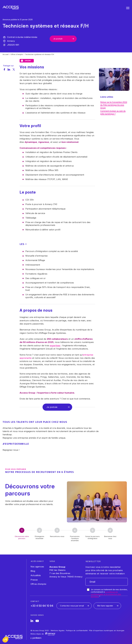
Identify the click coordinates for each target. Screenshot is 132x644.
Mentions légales (58, 631)
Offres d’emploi (38, 584)
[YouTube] (37, 621)
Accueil (6, 54)
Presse (34, 580)
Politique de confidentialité (77, 631)
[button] (5, 640)
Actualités (36, 575)
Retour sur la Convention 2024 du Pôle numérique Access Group (114, 105)
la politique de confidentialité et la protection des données (106, 594)
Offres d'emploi (17, 54)
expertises (55, 346)
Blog (33, 571)
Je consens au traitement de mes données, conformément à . (109, 593)
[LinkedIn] (32, 621)
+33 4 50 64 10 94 (42, 606)
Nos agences (37, 567)
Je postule (58, 39)
